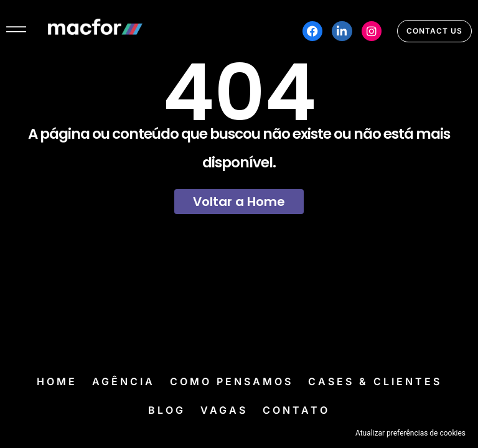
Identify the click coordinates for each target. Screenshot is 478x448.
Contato (296, 410)
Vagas (224, 410)
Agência (124, 381)
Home (57, 381)
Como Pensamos (232, 381)
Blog (167, 410)
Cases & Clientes (375, 381)
